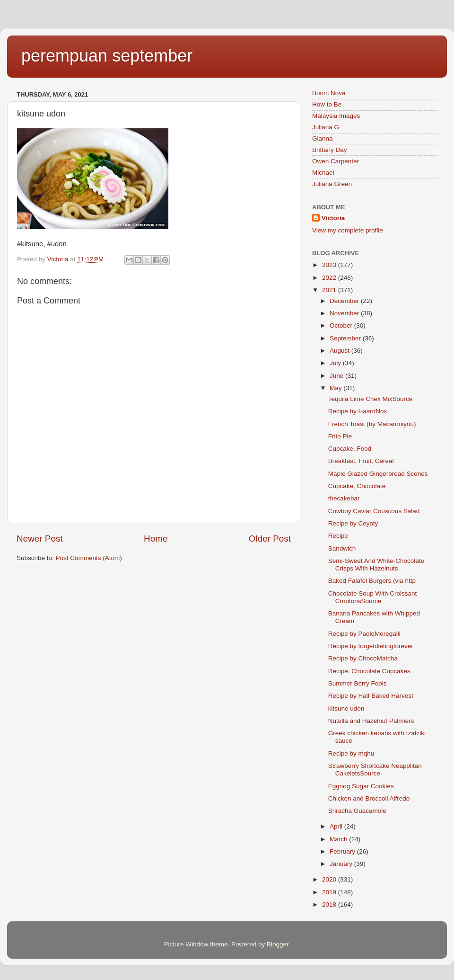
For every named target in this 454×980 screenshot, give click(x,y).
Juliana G (326, 127)
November (345, 313)
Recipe (338, 536)
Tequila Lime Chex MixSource (371, 399)
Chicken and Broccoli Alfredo (369, 798)
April (337, 826)
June (337, 376)
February (343, 851)
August (340, 351)
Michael (323, 173)
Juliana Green (332, 184)
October (342, 325)
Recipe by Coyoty (353, 523)
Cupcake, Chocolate (357, 486)
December (345, 301)
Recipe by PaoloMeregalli (364, 634)
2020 (330, 879)
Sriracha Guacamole (357, 811)
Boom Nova (329, 93)
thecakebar (344, 498)
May (336, 388)
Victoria (333, 218)
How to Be (327, 104)
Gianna (323, 138)
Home (156, 539)
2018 (330, 904)
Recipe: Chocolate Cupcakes (369, 671)
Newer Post (40, 539)
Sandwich (342, 548)
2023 (330, 265)
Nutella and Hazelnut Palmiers (371, 721)
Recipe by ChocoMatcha (363, 658)
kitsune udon (346, 708)
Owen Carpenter (336, 161)
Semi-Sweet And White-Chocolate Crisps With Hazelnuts (376, 565)
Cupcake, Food (350, 449)
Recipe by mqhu (351, 753)
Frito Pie (340, 436)
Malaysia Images (336, 116)
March (339, 839)
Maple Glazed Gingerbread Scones (378, 474)
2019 (330, 892)
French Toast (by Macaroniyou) (374, 424)
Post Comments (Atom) (89, 558)
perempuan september (107, 56)
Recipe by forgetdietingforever (371, 646)
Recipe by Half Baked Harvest (371, 696)
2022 (330, 278)
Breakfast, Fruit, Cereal (361, 461)
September (346, 338)
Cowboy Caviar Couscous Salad (374, 511)
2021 (330, 290)
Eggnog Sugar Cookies (361, 786)
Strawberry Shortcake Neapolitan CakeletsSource (375, 770)
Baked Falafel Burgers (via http (372, 581)
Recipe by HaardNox (358, 411)
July (336, 363)
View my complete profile (348, 230)
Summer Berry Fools (358, 683)
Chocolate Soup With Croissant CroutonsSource (373, 597)
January (342, 864)
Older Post (270, 539)
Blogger (278, 944)
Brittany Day (330, 150)
